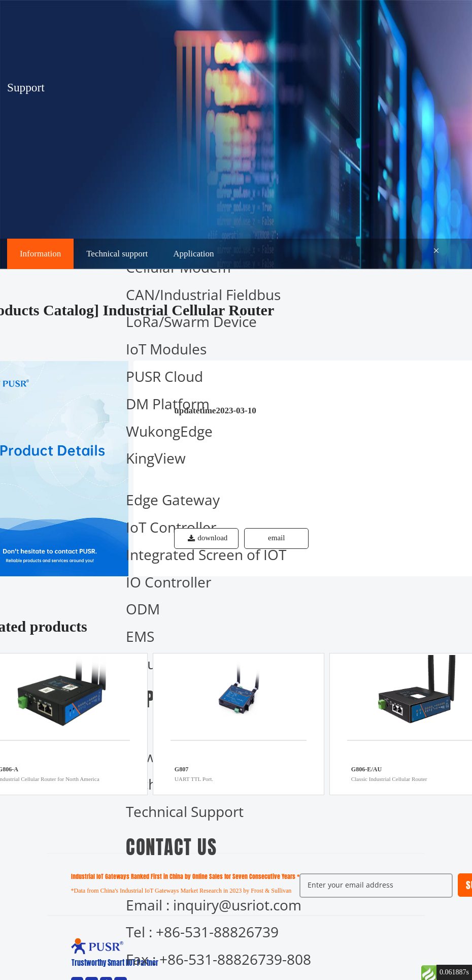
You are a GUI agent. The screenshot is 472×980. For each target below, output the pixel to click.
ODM (143, 609)
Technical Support (185, 811)
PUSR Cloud (164, 376)
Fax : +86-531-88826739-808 (218, 959)
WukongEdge (169, 431)
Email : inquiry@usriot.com (214, 905)
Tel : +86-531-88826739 (202, 932)
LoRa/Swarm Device (191, 321)
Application (193, 254)
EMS (140, 636)
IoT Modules (166, 349)
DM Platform (168, 404)
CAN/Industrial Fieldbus (203, 295)
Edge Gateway (173, 500)
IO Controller (168, 582)
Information (40, 254)
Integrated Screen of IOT (206, 554)
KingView (156, 458)
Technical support (117, 254)
